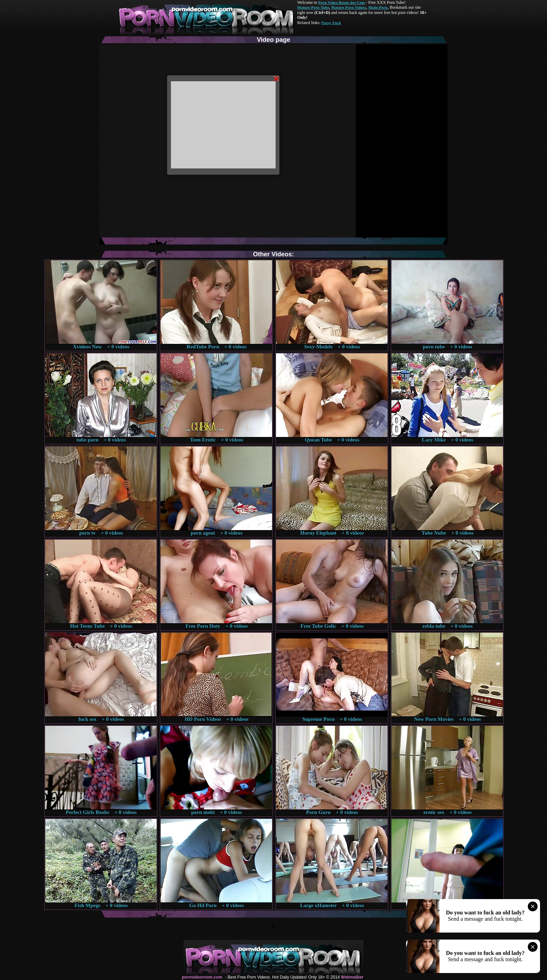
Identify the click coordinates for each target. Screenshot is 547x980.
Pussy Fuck (331, 23)
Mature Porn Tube (313, 7)
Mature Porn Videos (349, 7)
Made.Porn (378, 7)
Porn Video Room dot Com (341, 2)
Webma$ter (352, 977)
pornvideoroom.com (202, 977)
